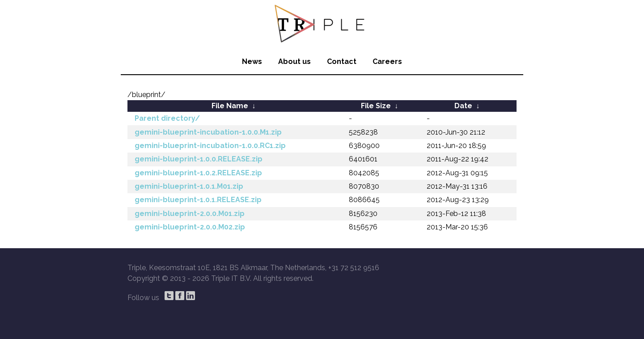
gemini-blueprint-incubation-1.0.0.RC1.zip (210, 146)
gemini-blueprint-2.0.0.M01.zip (190, 214)
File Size (376, 106)
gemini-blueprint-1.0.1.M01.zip (189, 186)
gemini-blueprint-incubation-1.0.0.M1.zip (208, 132)
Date (463, 106)
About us (294, 61)
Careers (387, 61)
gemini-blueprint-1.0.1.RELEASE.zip (198, 200)
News (252, 61)
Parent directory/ (167, 118)
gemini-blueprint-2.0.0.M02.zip (190, 227)
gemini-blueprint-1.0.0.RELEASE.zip (199, 159)
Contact (342, 61)
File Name (230, 106)
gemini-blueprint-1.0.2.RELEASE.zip (198, 173)
